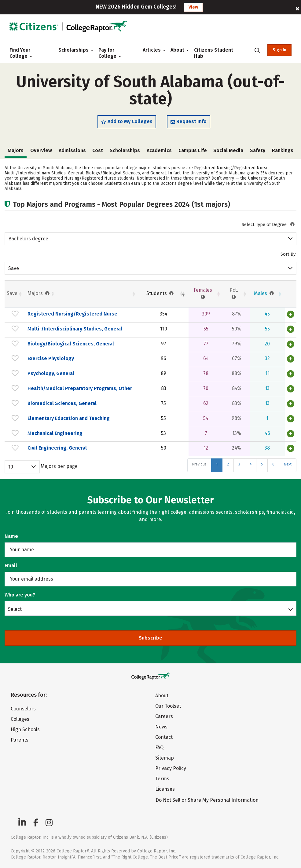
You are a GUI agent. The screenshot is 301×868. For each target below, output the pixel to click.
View (193, 7)
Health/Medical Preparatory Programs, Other (80, 388)
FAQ (159, 748)
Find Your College (21, 53)
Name (11, 536)
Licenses (165, 789)
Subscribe (150, 638)
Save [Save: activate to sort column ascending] (12, 293)
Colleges (20, 719)
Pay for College (110, 53)
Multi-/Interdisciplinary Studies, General (75, 329)
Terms (162, 779)
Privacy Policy (171, 768)
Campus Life (193, 150)
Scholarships (73, 50)
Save (14, 268)
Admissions (72, 150)
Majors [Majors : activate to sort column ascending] (39, 293)
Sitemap (165, 758)
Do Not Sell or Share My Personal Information (207, 800)
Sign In (279, 50)
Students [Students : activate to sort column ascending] (161, 293)
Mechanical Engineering (55, 433)
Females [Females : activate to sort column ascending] (203, 294)
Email (11, 565)
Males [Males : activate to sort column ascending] (264, 293)
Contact (164, 737)
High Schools (25, 729)
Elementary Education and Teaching (69, 418)
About (177, 50)
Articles (152, 50)
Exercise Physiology (51, 358)
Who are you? (20, 595)
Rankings (283, 150)
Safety (258, 150)
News (161, 727)
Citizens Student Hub (214, 53)
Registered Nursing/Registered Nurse (72, 314)
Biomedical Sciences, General (62, 403)
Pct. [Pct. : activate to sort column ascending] (234, 294)
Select (15, 609)
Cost (98, 150)
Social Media (228, 150)
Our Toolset (168, 706)
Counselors (23, 709)
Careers (164, 716)
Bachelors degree (28, 239)
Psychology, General (51, 373)
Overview (41, 150)
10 (11, 467)
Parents (20, 740)
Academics (159, 150)
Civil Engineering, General (57, 448)
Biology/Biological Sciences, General (71, 344)
